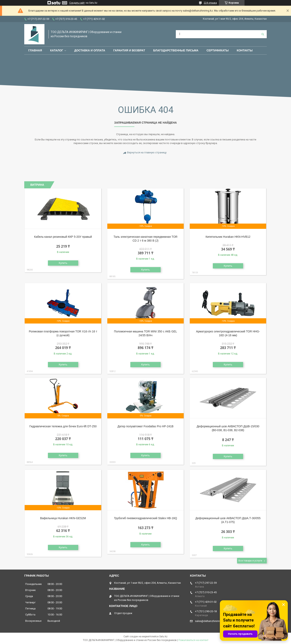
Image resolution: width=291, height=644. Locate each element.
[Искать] (263, 34)
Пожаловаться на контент (193, 640)
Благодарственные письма (176, 50)
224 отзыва (210, 3)
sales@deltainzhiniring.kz (210, 621)
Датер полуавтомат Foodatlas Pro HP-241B (145, 426)
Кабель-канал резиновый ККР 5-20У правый (63, 237)
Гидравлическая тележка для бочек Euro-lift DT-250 (63, 426)
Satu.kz (163, 637)
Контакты (245, 50)
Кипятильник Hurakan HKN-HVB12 (228, 237)
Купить (63, 263)
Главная (35, 50)
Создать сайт (77, 3)
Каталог (57, 50)
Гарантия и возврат (129, 50)
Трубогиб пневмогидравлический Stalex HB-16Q (145, 518)
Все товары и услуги (250, 561)
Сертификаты (218, 50)
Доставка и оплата (90, 50)
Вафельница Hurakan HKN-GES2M (63, 518)
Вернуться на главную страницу (147, 152)
